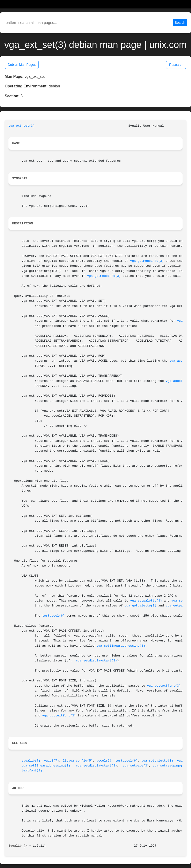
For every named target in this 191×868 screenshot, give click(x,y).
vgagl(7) (52, 761)
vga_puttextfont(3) (59, 716)
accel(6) (104, 761)
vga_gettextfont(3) (164, 686)
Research (176, 65)
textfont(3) (32, 771)
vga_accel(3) (177, 381)
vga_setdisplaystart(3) (96, 661)
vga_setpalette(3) (146, 601)
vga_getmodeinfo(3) (147, 261)
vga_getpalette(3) (141, 606)
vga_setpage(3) (136, 766)
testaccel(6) (53, 616)
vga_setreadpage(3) (169, 766)
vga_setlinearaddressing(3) (121, 646)
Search (180, 23)
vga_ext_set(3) (22, 126)
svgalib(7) (31, 761)
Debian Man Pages (22, 65)
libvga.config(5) (78, 761)
